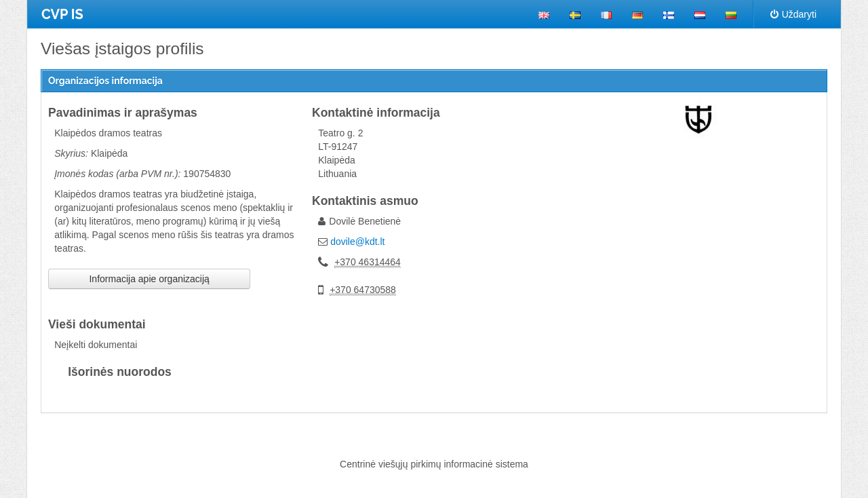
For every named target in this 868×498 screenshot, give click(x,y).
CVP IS (62, 14)
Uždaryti (793, 14)
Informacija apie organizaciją (149, 279)
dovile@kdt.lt (357, 242)
